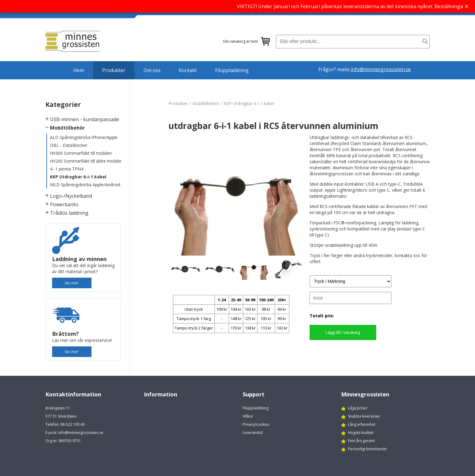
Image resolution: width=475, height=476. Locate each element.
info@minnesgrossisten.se (381, 69)
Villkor (248, 416)
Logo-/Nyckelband (71, 196)
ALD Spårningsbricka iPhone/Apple (84, 137)
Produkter (114, 70)
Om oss (152, 70)
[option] (236, 195)
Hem (79, 70)
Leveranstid (253, 433)
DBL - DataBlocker (69, 145)
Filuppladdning (232, 70)
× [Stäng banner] (467, 6)
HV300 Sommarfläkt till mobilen (81, 153)
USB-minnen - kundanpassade (85, 119)
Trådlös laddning (69, 213)
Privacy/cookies (256, 424)
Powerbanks (64, 204)
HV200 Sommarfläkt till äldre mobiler (86, 161)
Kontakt (188, 70)
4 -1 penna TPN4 (67, 169)
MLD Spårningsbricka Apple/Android (85, 185)
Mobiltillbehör (67, 128)
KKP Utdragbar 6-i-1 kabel (78, 177)
